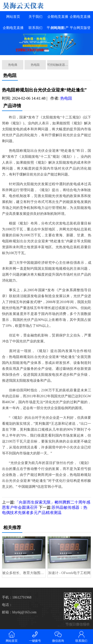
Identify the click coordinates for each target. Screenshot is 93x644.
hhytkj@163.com (24, 612)
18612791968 (22, 597)
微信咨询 (58, 636)
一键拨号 (35, 636)
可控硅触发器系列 (58, 65)
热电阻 (35, 65)
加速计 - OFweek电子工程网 (69, 573)
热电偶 (13, 65)
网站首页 (13, 17)
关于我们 (35, 17)
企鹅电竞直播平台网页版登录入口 (80, 28)
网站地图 (58, 28)
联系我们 (35, 28)
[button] (47, 51)
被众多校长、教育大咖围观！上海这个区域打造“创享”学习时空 (24, 573)
